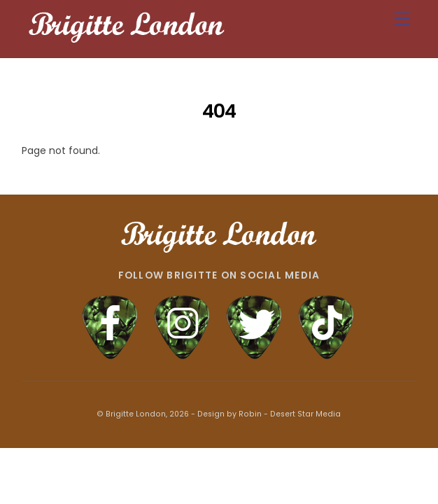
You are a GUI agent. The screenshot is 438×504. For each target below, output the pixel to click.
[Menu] (402, 19)
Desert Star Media (305, 414)
